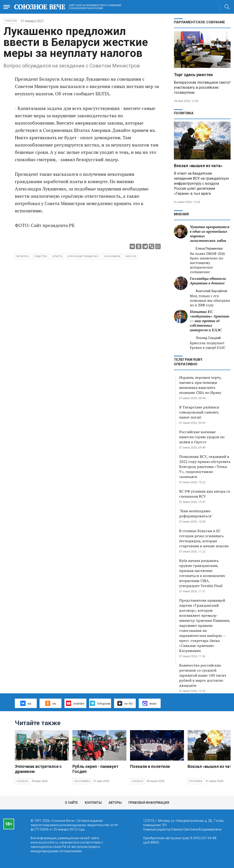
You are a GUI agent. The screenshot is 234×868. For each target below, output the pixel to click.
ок (51, 703)
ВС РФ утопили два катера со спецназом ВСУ (205, 494)
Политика (184, 113)
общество (41, 256)
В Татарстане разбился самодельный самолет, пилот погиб (199, 412)
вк (26, 703)
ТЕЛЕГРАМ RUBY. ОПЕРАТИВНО (188, 362)
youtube (75, 703)
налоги (131, 256)
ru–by (125, 703)
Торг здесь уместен (193, 75)
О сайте (71, 803)
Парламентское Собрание (199, 22)
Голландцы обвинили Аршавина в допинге (208, 281)
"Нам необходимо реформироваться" (196, 513)
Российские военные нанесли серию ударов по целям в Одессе (202, 437)
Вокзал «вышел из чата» (198, 166)
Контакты (93, 803)
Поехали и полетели (150, 766)
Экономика (82, 781)
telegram (100, 703)
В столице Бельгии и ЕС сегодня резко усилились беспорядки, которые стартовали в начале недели (204, 538)
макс (150, 703)
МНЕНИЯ (181, 214)
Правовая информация (149, 803)
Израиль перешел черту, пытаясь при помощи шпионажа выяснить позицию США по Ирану (200, 385)
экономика (112, 256)
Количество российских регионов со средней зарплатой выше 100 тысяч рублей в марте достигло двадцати (203, 675)
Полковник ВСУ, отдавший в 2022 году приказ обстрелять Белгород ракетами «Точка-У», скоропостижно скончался (205, 467)
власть (57, 256)
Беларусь (23, 256)
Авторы (115, 803)
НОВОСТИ (11, 21)
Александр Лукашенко (83, 256)
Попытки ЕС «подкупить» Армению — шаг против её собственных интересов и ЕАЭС (210, 321)
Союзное (22, 781)
